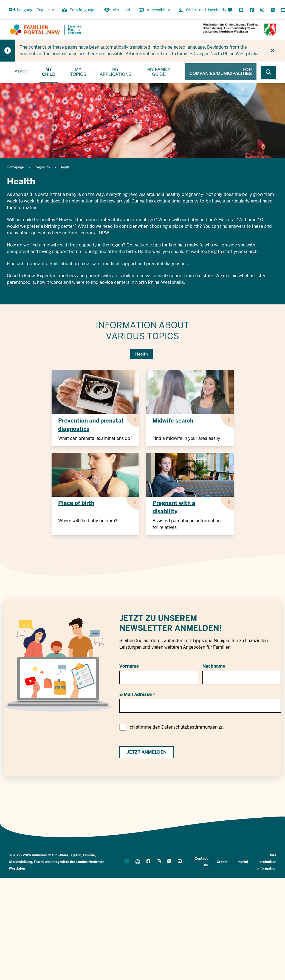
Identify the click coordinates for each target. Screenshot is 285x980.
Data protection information (267, 862)
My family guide (159, 72)
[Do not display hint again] (272, 51)
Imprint (242, 862)
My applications (116, 72)
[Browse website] (269, 73)
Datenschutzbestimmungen (189, 727)
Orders (222, 862)
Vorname (129, 666)
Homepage (15, 167)
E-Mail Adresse (136, 694)
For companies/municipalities (221, 72)
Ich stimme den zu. (176, 727)
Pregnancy (42, 167)
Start (22, 72)
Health (142, 354)
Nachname (214, 666)
